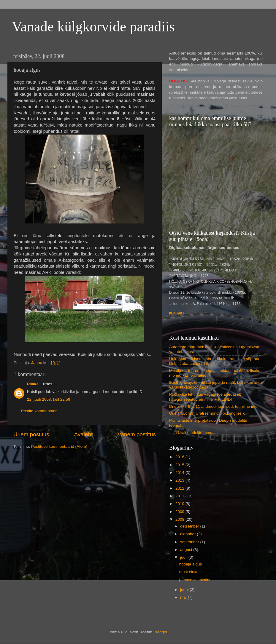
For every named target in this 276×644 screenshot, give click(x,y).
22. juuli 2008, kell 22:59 (49, 399)
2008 (180, 519)
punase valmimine (195, 580)
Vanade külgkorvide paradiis (93, 27)
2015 (180, 465)
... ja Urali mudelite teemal (192, 433)
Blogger (160, 632)
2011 (180, 496)
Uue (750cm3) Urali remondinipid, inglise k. (207, 413)
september (190, 542)
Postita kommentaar (39, 411)
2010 (180, 504)
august (187, 550)
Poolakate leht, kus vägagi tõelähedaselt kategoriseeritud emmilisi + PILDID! (205, 397)
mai (184, 597)
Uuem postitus (31, 434)
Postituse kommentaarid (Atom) (59, 446)
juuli (184, 557)
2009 (180, 512)
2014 (180, 473)
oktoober (188, 534)
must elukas (190, 572)
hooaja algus (191, 564)
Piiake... (34, 384)
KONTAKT (177, 313)
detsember (190, 526)
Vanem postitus (137, 434)
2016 (180, 457)
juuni (185, 590)
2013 (180, 480)
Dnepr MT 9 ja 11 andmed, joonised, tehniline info (213, 406)
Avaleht (84, 434)
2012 (180, 488)
